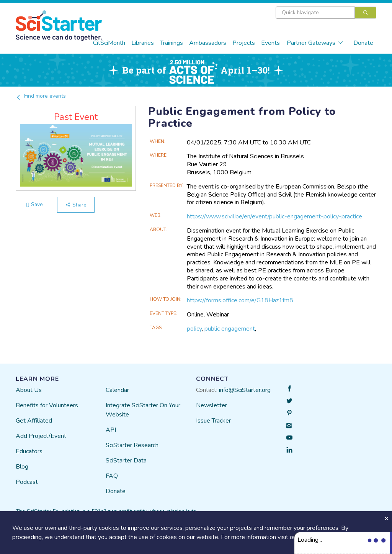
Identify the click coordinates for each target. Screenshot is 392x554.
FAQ (112, 476)
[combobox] (326, 13)
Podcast (27, 482)
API (111, 430)
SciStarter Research (132, 445)
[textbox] (315, 13)
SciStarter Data (126, 461)
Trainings (171, 43)
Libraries (143, 43)
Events (270, 43)
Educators (29, 451)
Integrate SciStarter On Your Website (143, 410)
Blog (22, 467)
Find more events (41, 96)
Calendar (117, 390)
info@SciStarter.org (245, 390)
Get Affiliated (34, 421)
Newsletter (212, 405)
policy (194, 329)
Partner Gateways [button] (315, 43)
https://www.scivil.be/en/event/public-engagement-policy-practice (274, 216)
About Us (29, 390)
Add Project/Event (41, 436)
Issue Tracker (213, 421)
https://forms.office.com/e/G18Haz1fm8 (240, 300)
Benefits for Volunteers (47, 405)
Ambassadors (208, 43)
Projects (244, 43)
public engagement (230, 329)
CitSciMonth (109, 43)
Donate (363, 43)
